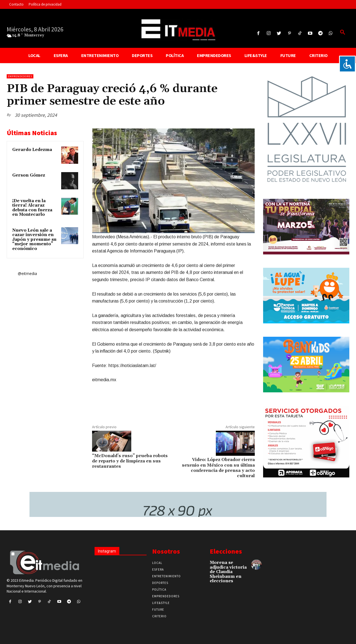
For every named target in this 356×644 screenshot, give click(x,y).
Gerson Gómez (29, 175)
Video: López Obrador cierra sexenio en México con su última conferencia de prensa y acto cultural (218, 468)
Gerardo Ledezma (32, 150)
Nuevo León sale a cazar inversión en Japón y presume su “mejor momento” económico (34, 240)
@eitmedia (27, 273)
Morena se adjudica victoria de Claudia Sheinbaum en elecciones (228, 572)
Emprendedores (20, 76)
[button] (343, 33)
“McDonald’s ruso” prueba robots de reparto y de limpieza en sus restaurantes (130, 461)
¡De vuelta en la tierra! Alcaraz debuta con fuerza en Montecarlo (32, 208)
